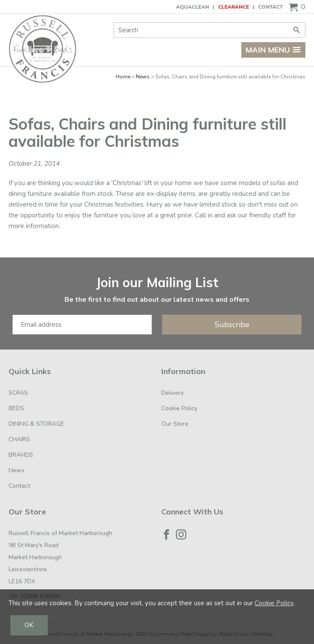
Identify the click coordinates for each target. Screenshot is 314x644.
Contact (270, 7)
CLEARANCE (234, 7)
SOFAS (18, 393)
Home (123, 77)
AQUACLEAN (192, 7)
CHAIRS (19, 439)
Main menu (273, 50)
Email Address (0, 266)
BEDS (16, 408)
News (143, 77)
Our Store (175, 424)
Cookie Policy (179, 408)
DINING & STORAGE (36, 424)
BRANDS (21, 455)
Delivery (172, 393)
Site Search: (114, 23)
